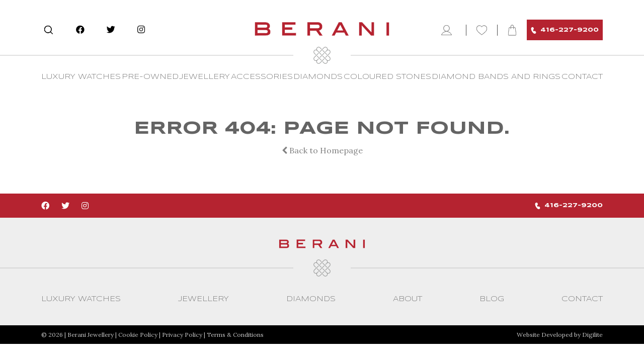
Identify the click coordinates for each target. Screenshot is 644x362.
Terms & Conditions (235, 335)
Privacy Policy (182, 335)
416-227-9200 (565, 30)
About (408, 299)
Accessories (262, 77)
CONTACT (582, 77)
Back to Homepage (322, 150)
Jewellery (205, 77)
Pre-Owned (150, 77)
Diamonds (318, 77)
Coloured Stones (387, 77)
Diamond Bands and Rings (496, 77)
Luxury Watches (81, 77)
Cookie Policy (138, 335)
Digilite (592, 335)
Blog (492, 299)
